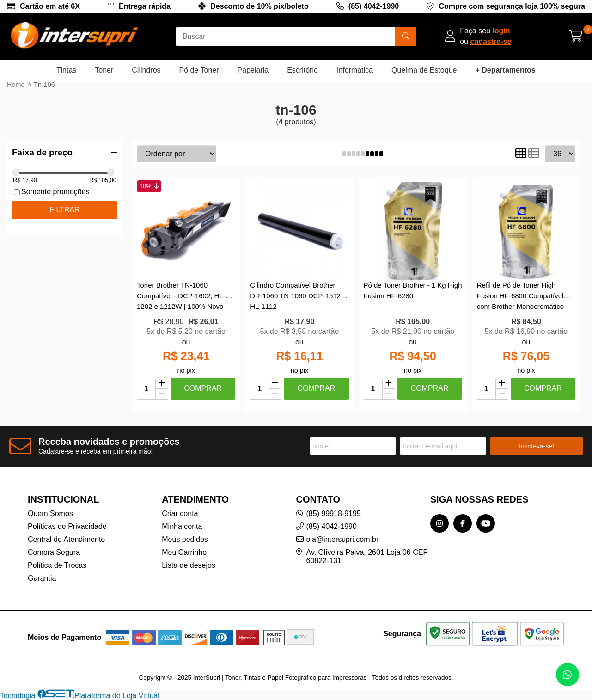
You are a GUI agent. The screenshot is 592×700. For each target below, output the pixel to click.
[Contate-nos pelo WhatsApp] (568, 675)
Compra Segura (54, 552)
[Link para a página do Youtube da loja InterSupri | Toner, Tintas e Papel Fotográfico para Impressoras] (486, 523)
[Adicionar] (162, 384)
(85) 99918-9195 (334, 513)
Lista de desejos (189, 565)
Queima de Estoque (424, 70)
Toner (104, 70)
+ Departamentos (505, 70)
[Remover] (162, 394)
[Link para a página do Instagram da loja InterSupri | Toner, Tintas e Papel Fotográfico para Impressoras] (439, 523)
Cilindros (146, 70)
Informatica (355, 70)
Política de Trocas (57, 565)
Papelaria (253, 70)
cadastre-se (491, 41)
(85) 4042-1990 (374, 6)
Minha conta (182, 526)
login (501, 31)
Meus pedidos (185, 539)
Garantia (42, 578)
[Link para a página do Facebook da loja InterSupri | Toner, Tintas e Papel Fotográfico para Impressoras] (463, 523)
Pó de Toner (199, 70)
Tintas (66, 70)
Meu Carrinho (184, 552)
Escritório (302, 70)
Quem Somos (50, 513)
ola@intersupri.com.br (343, 539)
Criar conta (180, 513)
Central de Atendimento (66, 539)
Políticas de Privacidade (67, 526)
